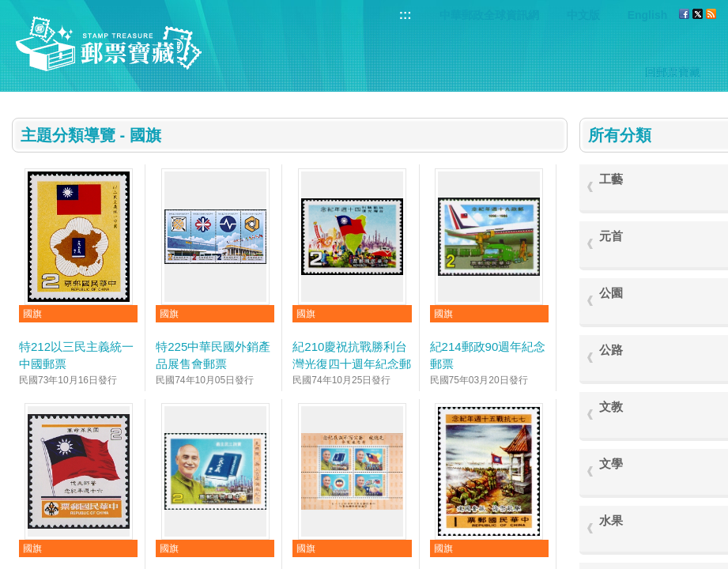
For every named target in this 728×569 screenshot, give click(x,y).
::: (405, 15)
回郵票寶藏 (673, 72)
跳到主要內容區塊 (8, 8)
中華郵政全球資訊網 (489, 15)
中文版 (583, 15)
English (648, 15)
